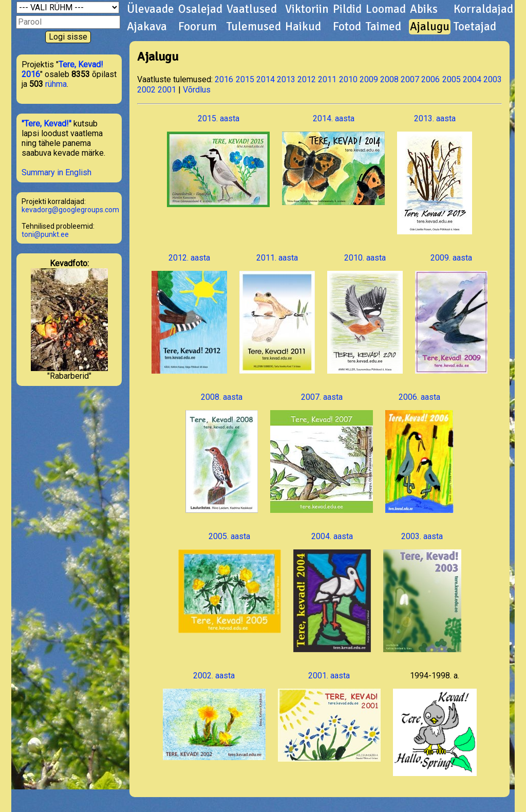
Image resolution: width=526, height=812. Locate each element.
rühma (56, 84)
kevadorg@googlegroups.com (70, 210)
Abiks (424, 9)
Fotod (347, 27)
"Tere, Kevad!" (46, 124)
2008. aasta (222, 453)
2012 (307, 79)
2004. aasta (332, 592)
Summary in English (57, 172)
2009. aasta (451, 313)
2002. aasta (214, 715)
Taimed (383, 27)
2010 (348, 79)
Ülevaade (151, 9)
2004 (472, 79)
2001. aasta (329, 716)
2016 (224, 79)
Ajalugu (430, 27)
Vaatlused (252, 9)
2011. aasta (277, 313)
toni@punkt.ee (45, 234)
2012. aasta (189, 313)
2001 (167, 90)
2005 (452, 79)
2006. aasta (419, 453)
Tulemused (254, 27)
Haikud (303, 27)
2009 (369, 79)
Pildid (347, 9)
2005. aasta (230, 582)
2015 (245, 79)
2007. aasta (322, 453)
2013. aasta (435, 174)
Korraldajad (483, 9)
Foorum (198, 27)
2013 (286, 79)
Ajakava (147, 27)
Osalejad (200, 9)
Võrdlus (197, 90)
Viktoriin (307, 9)
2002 (146, 90)
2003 (493, 79)
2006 (430, 79)
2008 (389, 79)
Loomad (386, 9)
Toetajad (475, 27)
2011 (327, 79)
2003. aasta (422, 592)
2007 (410, 79)
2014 (266, 79)
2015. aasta (218, 160)
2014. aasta (333, 159)
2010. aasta (365, 313)
